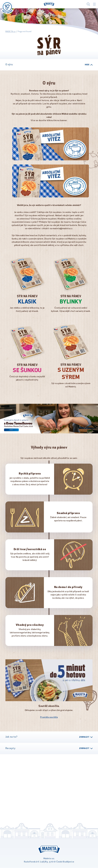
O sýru (49, 65)
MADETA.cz (10, 32)
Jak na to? (49, 737)
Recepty (49, 748)
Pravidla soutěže (49, 717)
